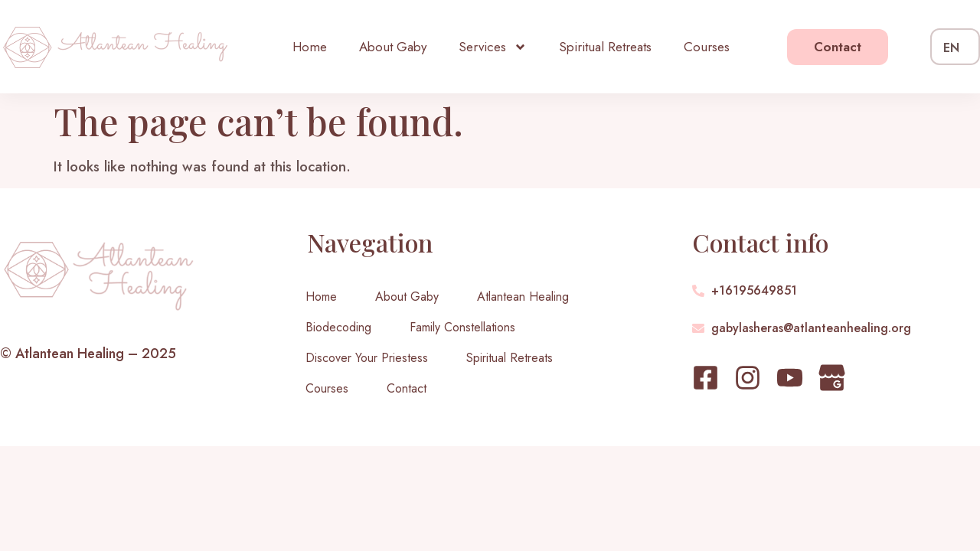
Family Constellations (462, 327)
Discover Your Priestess (367, 358)
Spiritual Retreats (605, 47)
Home (310, 47)
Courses (707, 47)
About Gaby (393, 47)
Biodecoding (338, 327)
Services (493, 47)
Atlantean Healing (523, 297)
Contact (407, 388)
